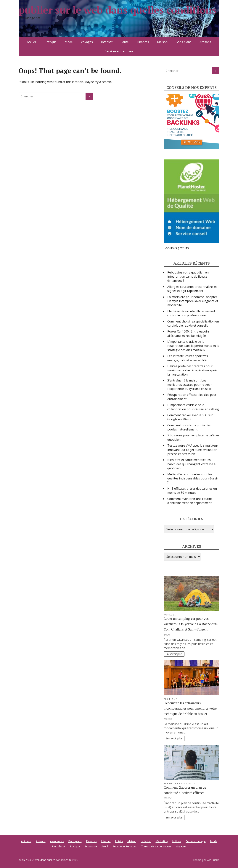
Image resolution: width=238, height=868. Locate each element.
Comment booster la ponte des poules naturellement (189, 427)
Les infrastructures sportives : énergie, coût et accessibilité (188, 358)
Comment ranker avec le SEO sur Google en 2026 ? (190, 417)
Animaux (26, 841)
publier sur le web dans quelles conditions (98, 15)
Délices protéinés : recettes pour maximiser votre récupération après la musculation (192, 370)
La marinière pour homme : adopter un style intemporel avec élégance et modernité (193, 301)
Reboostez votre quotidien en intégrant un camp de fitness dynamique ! (188, 277)
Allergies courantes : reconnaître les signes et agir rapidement (192, 289)
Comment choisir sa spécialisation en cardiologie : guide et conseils (193, 323)
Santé (125, 42)
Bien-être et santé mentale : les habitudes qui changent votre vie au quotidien (192, 464)
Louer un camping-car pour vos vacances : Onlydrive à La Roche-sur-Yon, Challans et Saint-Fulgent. (191, 624)
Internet (107, 42)
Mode (69, 42)
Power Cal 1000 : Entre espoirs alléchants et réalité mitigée (188, 333)
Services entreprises (119, 51)
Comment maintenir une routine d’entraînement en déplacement (190, 501)
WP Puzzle (213, 860)
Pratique (51, 42)
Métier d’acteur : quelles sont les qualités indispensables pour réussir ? (193, 478)
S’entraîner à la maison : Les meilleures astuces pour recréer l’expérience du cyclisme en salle (190, 385)
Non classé (59, 846)
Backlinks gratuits (176, 248)
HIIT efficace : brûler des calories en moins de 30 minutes (192, 491)
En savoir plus (174, 654)
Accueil (32, 42)
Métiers (177, 841)
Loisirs (119, 841)
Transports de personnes (156, 846)
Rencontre (91, 846)
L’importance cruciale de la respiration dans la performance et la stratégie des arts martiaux (193, 346)
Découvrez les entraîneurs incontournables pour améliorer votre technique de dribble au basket (190, 708)
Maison (162, 42)
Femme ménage (196, 841)
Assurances (57, 841)
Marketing (162, 841)
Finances (143, 42)
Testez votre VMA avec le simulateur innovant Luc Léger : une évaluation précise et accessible (193, 450)
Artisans (205, 42)
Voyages (87, 42)
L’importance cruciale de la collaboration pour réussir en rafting (193, 407)
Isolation (146, 841)
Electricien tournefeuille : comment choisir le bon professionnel (191, 313)
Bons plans (184, 42)
